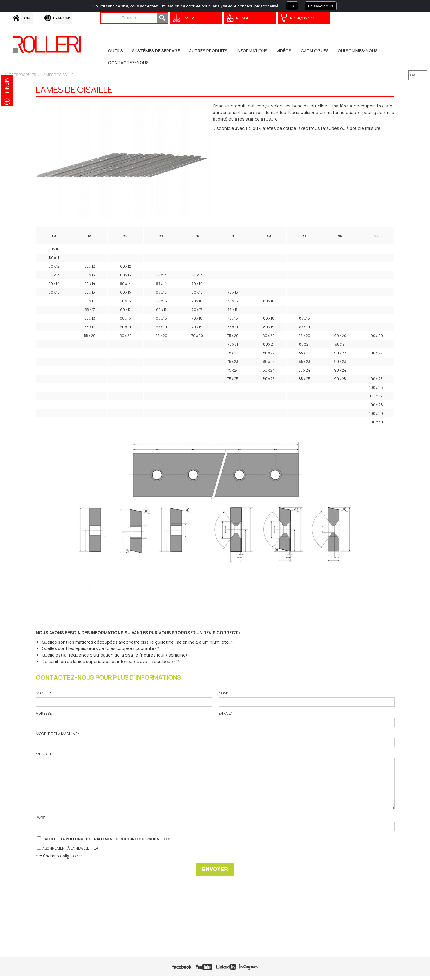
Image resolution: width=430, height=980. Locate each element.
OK (292, 6)
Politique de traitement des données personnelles (118, 839)
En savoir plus (321, 6)
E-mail (306, 719)
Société (124, 699)
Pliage (243, 18)
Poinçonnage (304, 18)
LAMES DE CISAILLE (57, 75)
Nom (306, 699)
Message (215, 781)
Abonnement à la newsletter (68, 848)
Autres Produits (20, 75)
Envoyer (215, 869)
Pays (215, 823)
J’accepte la (104, 839)
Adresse (124, 719)
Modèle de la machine (215, 739)
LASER (415, 75)
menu (7, 85)
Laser (188, 18)
